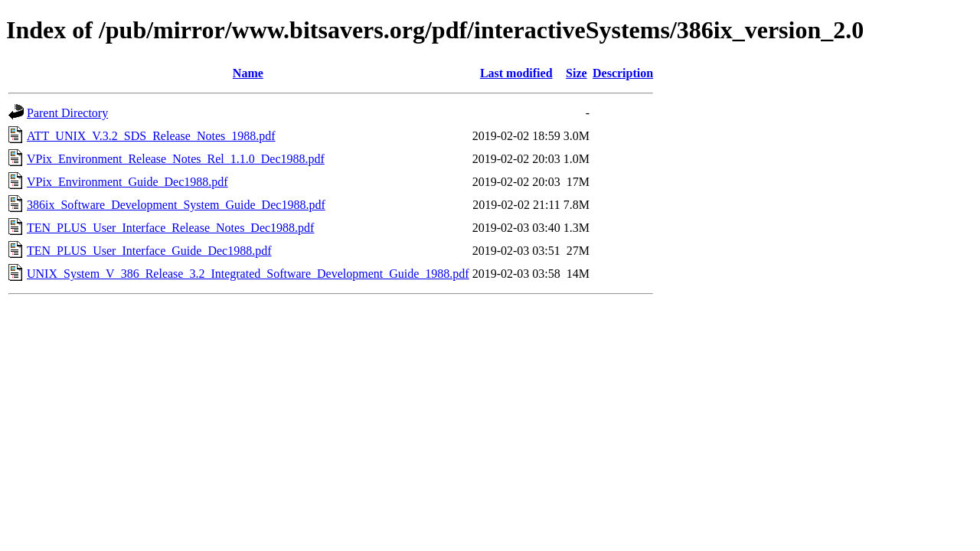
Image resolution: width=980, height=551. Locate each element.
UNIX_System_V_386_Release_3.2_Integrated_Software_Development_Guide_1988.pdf (248, 274)
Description (623, 73)
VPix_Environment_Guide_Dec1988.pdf (127, 182)
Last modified (516, 73)
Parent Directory (67, 113)
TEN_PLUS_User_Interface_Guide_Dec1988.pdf (149, 251)
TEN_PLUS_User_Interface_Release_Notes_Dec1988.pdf (170, 228)
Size (577, 73)
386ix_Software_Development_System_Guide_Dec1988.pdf (176, 205)
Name (248, 73)
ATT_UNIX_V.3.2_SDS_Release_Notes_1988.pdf (151, 136)
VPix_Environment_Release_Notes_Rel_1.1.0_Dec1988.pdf (176, 159)
